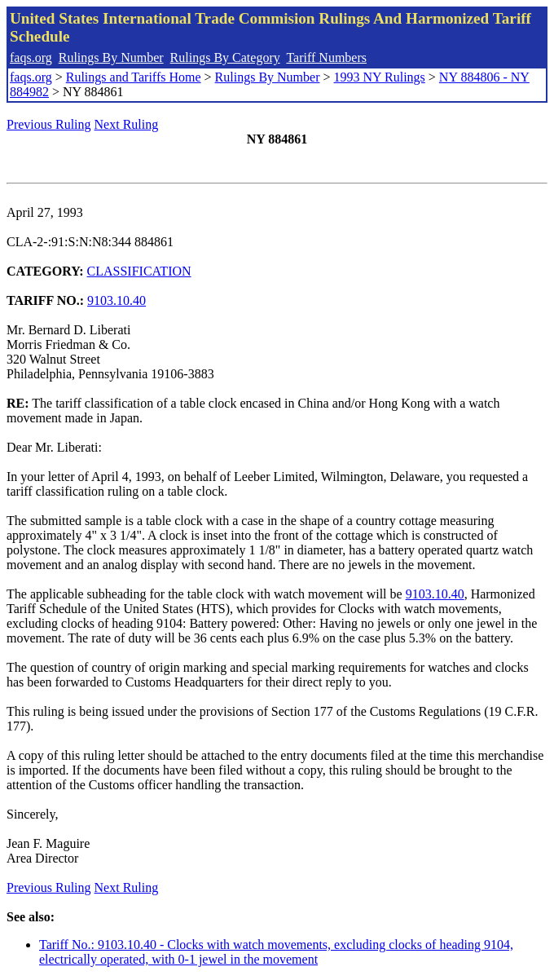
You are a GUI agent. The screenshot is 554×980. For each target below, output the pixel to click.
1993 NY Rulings (380, 77)
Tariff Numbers (326, 57)
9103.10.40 (117, 300)
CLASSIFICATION (139, 271)
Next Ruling (127, 124)
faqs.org (31, 57)
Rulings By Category (225, 57)
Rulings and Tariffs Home (134, 77)
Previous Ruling (49, 124)
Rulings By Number (111, 57)
